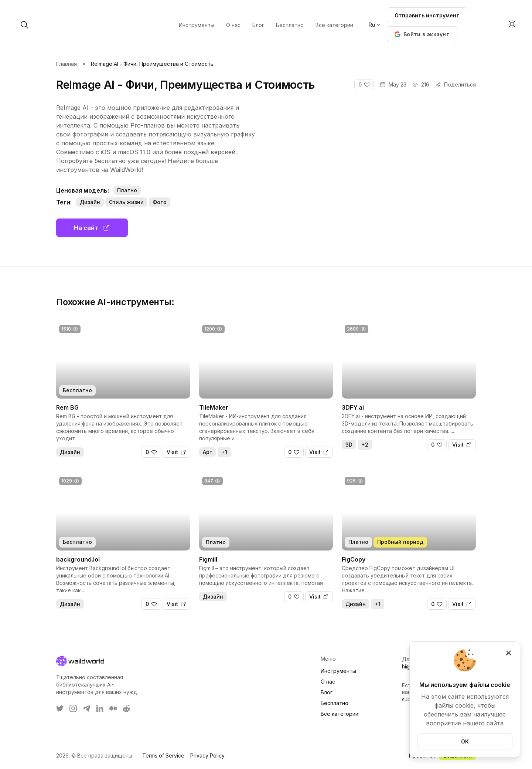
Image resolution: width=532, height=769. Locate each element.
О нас (328, 682)
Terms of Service (163, 756)
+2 (365, 445)
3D (349, 445)
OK (465, 741)
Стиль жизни (126, 202)
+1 (224, 452)
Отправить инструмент (427, 15)
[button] (422, 34)
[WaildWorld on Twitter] (60, 708)
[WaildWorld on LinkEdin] (100, 708)
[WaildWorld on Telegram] (86, 708)
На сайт (92, 228)
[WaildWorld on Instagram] (73, 708)
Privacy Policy (207, 756)
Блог (327, 692)
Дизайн (90, 202)
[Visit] (176, 452)
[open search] (84, 25)
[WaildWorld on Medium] (113, 708)
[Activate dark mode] (512, 25)
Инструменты (338, 671)
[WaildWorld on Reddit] (126, 708)
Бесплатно (335, 703)
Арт (208, 452)
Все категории (340, 714)
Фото (160, 202)
